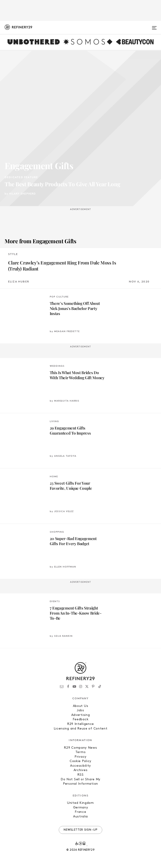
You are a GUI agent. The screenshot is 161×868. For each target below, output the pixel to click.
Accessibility (80, 766)
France (80, 812)
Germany (81, 808)
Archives (81, 770)
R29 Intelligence (80, 724)
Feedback (81, 719)
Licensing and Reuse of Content (81, 729)
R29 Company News (80, 748)
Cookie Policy (80, 761)
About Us (81, 706)
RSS (80, 775)
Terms (81, 752)
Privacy (80, 757)
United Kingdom (80, 803)
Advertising (81, 715)
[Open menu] (154, 26)
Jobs (80, 710)
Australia (80, 817)
